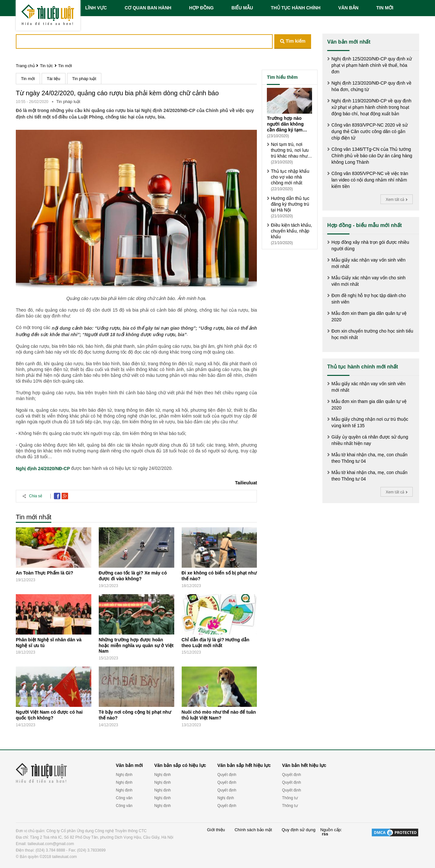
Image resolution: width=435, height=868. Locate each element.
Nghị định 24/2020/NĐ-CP (43, 469)
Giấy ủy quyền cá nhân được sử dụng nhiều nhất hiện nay (370, 440)
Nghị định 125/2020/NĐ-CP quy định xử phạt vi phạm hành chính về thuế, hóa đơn (372, 65)
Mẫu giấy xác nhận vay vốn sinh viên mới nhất (369, 263)
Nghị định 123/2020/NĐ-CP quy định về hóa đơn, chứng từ (371, 86)
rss (325, 834)
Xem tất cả (396, 200)
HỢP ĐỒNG (201, 8)
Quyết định (227, 775)
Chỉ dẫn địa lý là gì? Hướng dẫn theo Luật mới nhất (216, 643)
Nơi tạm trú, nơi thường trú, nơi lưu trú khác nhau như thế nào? (290, 150)
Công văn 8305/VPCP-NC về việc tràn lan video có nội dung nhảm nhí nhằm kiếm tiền (370, 180)
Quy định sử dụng (299, 830)
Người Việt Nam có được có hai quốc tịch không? (49, 715)
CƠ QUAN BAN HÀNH (148, 8)
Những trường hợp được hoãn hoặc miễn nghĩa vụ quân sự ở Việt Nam (136, 646)
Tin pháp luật (84, 79)
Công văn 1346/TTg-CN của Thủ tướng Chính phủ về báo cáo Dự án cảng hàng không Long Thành (372, 156)
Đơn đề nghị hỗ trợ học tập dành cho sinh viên (369, 299)
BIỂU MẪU (242, 8)
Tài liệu (54, 79)
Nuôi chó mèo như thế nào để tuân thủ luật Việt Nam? (219, 715)
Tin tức (46, 66)
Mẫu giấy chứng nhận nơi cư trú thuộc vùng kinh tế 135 (370, 422)
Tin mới (65, 66)
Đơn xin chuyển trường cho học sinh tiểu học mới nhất (372, 334)
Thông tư (290, 798)
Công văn (124, 798)
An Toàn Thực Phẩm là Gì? (45, 573)
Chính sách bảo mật (253, 830)
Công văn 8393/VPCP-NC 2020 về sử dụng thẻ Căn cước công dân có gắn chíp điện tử (369, 131)
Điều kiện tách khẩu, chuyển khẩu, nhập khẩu (291, 231)
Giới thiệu (216, 830)
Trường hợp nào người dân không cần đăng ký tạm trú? (285, 124)
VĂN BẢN (348, 8)
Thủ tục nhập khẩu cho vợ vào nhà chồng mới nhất (290, 177)
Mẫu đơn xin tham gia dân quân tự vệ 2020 (369, 316)
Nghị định (124, 775)
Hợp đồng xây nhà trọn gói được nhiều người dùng (370, 245)
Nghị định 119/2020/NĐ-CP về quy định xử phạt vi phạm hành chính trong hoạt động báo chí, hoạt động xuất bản (371, 107)
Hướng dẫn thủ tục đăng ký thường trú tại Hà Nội (290, 204)
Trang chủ (25, 66)
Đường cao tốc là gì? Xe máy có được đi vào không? (133, 576)
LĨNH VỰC (96, 8)
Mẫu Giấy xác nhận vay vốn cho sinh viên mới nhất (369, 281)
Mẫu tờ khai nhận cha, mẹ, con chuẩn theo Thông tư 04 (369, 458)
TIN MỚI (385, 8)
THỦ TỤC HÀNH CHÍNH (296, 8)
